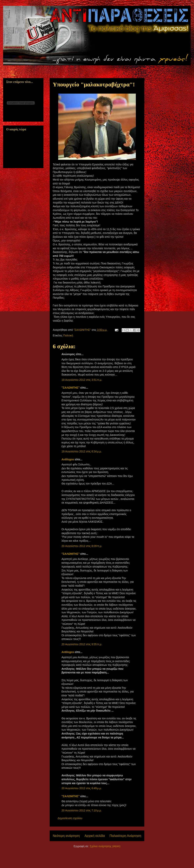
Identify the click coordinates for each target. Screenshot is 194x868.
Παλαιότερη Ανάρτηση (125, 836)
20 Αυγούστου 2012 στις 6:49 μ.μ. (82, 788)
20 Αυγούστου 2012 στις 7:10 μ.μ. (82, 810)
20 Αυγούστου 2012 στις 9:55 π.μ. (82, 644)
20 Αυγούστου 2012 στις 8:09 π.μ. (82, 546)
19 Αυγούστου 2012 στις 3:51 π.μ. (82, 380)
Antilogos (68, 459)
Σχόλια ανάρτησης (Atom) (105, 846)
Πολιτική (68, 335)
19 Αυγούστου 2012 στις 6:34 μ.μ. (82, 451)
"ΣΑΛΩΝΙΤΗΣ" (71, 388)
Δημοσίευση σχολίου (70, 818)
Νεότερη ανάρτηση (66, 836)
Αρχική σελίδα (95, 836)
